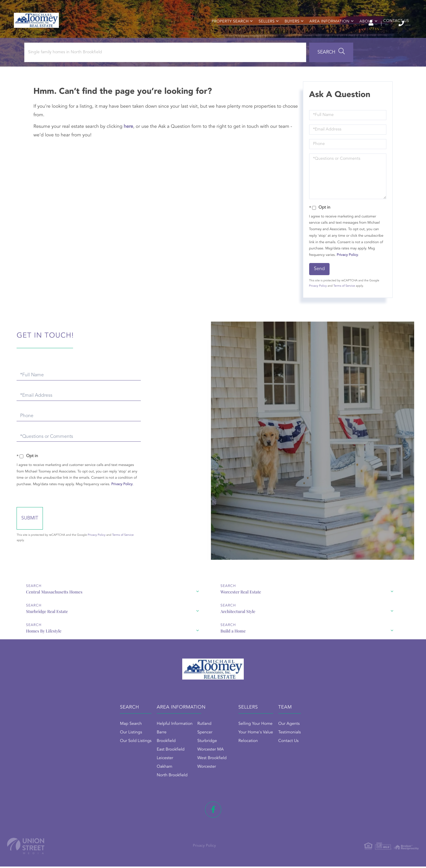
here (132, 144)
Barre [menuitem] (140, 742)
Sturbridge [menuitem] (186, 750)
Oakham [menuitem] (143, 776)
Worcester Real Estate (171, 617)
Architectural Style (29, 636)
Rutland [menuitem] (183, 733)
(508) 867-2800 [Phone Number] (387, 24)
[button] (164, 70)
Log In (326, 24)
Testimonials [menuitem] (311, 742)
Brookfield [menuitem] (145, 750)
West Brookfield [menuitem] (191, 767)
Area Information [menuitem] (326, 34)
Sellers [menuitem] (263, 34)
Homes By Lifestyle (168, 636)
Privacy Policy (346, 273)
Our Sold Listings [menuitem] (93, 750)
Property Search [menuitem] (227, 34)
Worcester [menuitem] (185, 776)
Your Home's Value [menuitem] (256, 742)
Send (318, 287)
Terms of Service (342, 304)
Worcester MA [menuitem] (189, 759)
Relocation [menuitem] (248, 750)
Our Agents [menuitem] (310, 733)
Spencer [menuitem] (184, 742)
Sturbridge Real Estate (310, 617)
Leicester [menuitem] (144, 767)
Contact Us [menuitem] (393, 33)
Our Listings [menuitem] (88, 742)
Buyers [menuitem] (288, 34)
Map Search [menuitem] (88, 733)
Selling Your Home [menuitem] (255, 733)
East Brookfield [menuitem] (149, 759)
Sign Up (352, 24)
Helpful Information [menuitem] (153, 733)
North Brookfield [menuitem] (151, 785)
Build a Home (302, 636)
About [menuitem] (363, 34)
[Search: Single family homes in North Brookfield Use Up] (79, 70)
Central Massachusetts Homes (40, 617)
